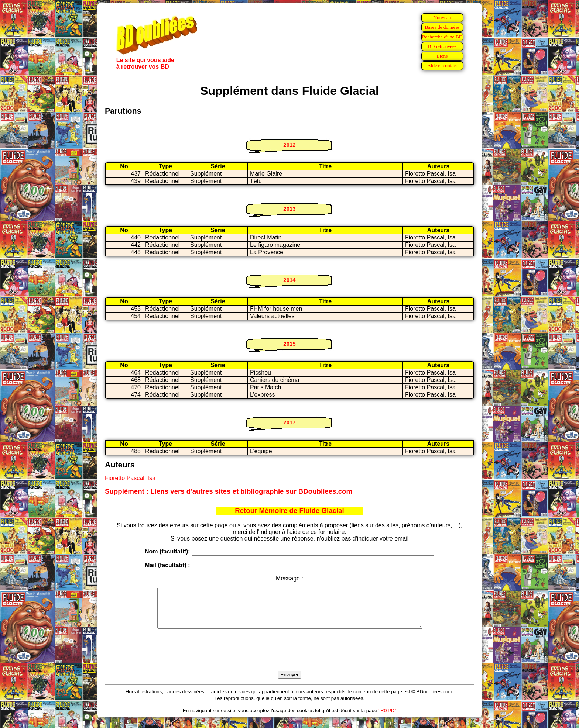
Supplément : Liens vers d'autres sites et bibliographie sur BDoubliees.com (229, 491)
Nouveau (442, 18)
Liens (442, 56)
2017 (289, 422)
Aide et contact (442, 65)
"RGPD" (387, 718)
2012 (289, 145)
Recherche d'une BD (442, 37)
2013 (289, 209)
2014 (289, 280)
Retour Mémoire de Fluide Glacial (289, 510)
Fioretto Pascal (125, 478)
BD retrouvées (442, 46)
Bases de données (442, 27)
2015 (289, 344)
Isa (152, 478)
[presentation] (289, 658)
